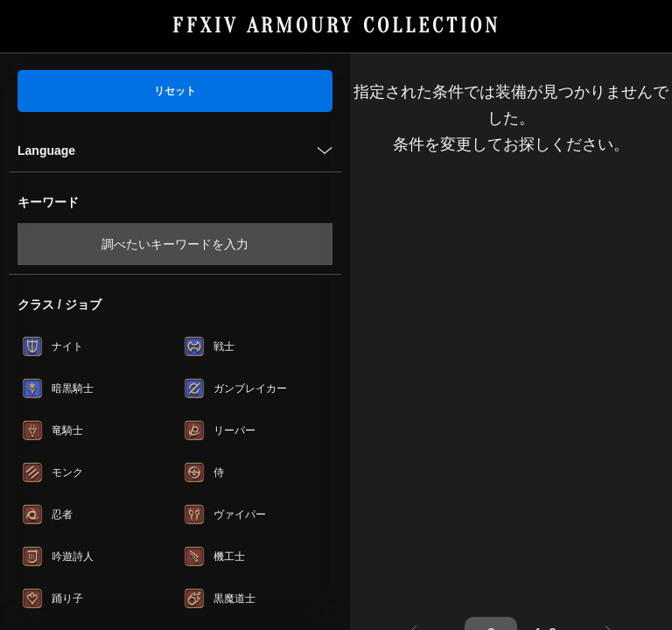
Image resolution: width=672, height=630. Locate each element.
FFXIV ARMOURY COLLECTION (336, 26)
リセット (175, 91)
